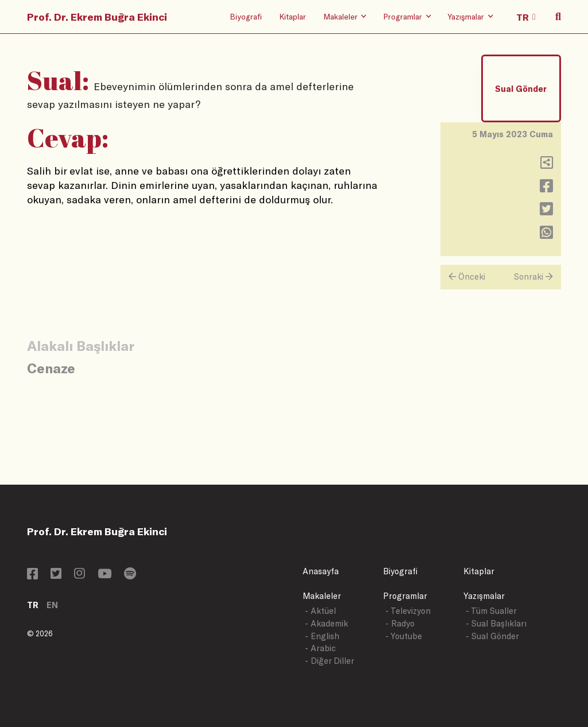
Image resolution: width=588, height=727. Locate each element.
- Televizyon (408, 611)
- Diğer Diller (330, 661)
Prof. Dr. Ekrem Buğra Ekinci (97, 17)
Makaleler (322, 596)
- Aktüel (320, 611)
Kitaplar (293, 16)
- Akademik (326, 623)
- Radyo (400, 623)
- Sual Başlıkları (496, 623)
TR (33, 605)
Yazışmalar (484, 596)
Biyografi (246, 16)
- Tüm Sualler (491, 611)
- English (322, 636)
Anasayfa (321, 571)
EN (52, 605)
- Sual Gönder (492, 636)
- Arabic (320, 648)
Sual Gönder (521, 89)
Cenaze (51, 368)
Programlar (405, 596)
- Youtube (404, 636)
